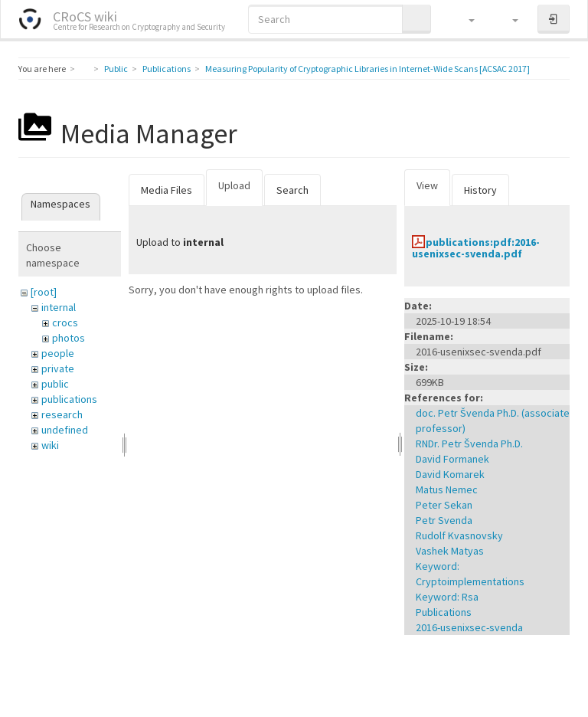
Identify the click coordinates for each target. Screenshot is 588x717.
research (62, 414)
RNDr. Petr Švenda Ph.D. (469, 444)
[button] (464, 19)
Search (292, 190)
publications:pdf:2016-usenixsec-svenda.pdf (476, 248)
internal (59, 307)
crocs (65, 322)
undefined (65, 430)
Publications (167, 69)
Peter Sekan (444, 505)
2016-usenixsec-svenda (469, 627)
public (55, 384)
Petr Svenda (444, 520)
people (58, 353)
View (427, 185)
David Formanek (452, 459)
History (480, 190)
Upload (234, 185)
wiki (50, 445)
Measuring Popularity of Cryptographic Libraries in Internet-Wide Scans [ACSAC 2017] (367, 69)
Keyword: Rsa (447, 597)
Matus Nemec (447, 489)
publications (69, 399)
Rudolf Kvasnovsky (459, 535)
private (58, 368)
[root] (44, 292)
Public (116, 69)
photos (69, 338)
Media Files (167, 190)
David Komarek (450, 474)
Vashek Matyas (450, 551)
